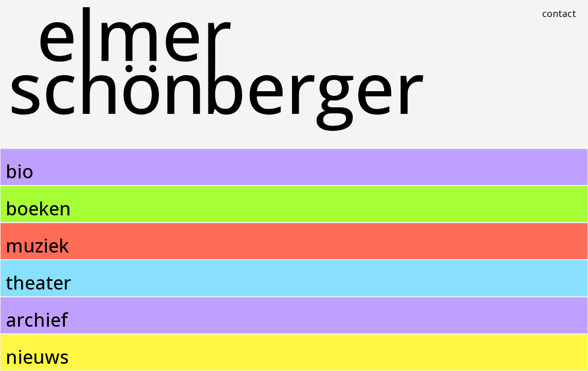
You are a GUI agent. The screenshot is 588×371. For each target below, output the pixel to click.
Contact (559, 13)
